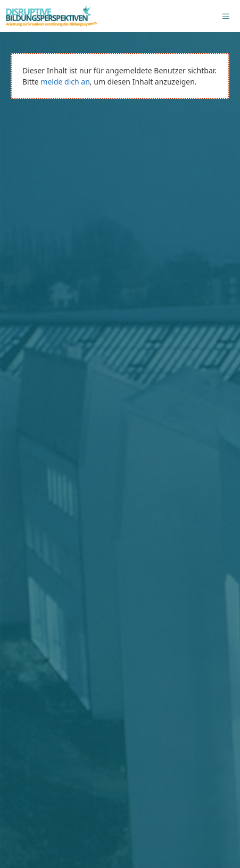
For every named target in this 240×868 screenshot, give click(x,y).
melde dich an (65, 82)
